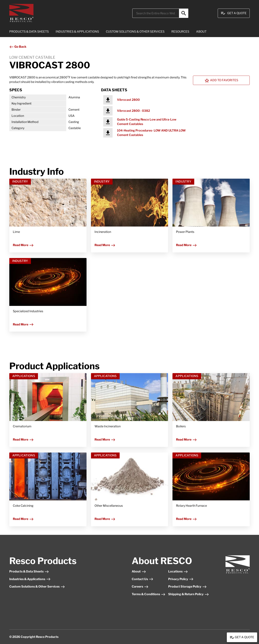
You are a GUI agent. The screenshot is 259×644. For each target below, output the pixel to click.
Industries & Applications (30, 579)
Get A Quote (234, 13)
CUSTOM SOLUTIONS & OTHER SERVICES (135, 32)
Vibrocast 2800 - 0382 (134, 111)
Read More (23, 245)
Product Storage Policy (187, 587)
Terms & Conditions (149, 594)
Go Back (18, 47)
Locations (178, 571)
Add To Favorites (221, 80)
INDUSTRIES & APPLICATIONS (77, 32)
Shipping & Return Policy (189, 594)
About (139, 571)
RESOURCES (180, 32)
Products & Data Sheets (29, 571)
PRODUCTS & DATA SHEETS (29, 32)
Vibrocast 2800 (128, 100)
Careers (140, 587)
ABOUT (201, 32)
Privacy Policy (181, 579)
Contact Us (143, 579)
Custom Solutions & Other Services (37, 587)
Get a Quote (242, 637)
